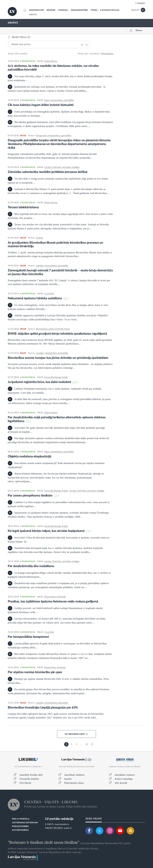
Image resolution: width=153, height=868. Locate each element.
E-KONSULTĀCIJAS (110, 10)
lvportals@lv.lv (62, 824)
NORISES (51, 10)
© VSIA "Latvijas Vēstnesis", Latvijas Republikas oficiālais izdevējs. (45, 852)
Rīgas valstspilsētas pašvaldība (59, 100)
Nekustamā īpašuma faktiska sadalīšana (35, 298)
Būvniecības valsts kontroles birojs (53, 329)
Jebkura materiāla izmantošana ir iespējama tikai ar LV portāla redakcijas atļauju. (53, 849)
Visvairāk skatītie (29, 779)
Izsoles (68, 779)
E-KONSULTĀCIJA (28, 61)
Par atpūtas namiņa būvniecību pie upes (35, 672)
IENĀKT (141, 3)
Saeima (40, 238)
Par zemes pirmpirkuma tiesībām (30, 496)
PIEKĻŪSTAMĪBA (20, 826)
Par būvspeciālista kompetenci (28, 637)
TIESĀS (94, 10)
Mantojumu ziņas (74, 783)
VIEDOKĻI (63, 10)
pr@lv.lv (68, 828)
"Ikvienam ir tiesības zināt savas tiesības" (43, 842)
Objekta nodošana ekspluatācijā (30, 456)
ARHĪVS (33, 15)
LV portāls (49, 294)
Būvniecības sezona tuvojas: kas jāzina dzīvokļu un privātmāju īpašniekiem (58, 358)
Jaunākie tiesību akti (31, 775)
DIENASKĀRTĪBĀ (79, 10)
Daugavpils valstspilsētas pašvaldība (54, 136)
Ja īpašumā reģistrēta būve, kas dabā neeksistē (40, 382)
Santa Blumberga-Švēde (56, 377)
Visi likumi (25, 783)
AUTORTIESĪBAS (20, 830)
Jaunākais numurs (125, 775)
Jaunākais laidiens (74, 775)
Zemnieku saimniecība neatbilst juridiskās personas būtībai (48, 172)
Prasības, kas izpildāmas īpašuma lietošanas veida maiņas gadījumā (53, 601)
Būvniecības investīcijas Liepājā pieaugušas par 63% (43, 708)
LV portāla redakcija (59, 819)
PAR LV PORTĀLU (21, 819)
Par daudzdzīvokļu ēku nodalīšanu (31, 566)
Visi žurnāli (121, 783)
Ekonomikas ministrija (55, 597)
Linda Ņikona (51, 61)
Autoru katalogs (124, 779)
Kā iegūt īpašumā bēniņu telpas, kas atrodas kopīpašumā (47, 531)
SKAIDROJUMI (37, 10)
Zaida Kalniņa (51, 203)
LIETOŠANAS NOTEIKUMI (25, 823)
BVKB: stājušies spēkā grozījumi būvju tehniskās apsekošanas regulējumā (57, 334)
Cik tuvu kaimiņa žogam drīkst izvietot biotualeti (41, 105)
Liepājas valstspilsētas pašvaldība (52, 266)
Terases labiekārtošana (23, 207)
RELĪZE (23, 136)
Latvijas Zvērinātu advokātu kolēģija (62, 167)
